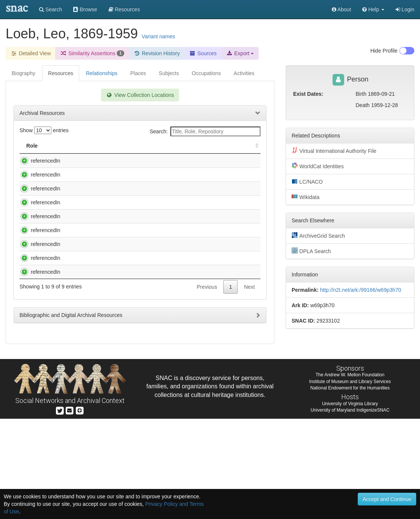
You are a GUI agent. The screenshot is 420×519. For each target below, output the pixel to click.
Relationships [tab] (102, 73)
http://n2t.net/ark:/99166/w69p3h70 (360, 290)
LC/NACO (307, 181)
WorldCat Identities (318, 166)
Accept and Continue (387, 499)
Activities (244, 73)
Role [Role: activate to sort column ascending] (32, 146)
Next (249, 392)
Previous (207, 392)
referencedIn (38, 161)
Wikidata (306, 197)
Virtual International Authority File (334, 151)
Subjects (169, 73)
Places (138, 73)
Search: (205, 131)
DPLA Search (311, 251)
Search (50, 9)
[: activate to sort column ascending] (254, 146)
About (342, 9)
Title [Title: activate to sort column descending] (69, 146)
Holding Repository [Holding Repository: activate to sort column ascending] (205, 146)
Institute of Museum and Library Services (350, 481)
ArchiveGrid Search (318, 235)
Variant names (158, 36)
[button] (373, 9)
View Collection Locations (140, 95)
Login (405, 9)
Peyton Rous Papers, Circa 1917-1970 (105, 290)
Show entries (44, 130)
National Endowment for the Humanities (350, 488)
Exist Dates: (308, 94)
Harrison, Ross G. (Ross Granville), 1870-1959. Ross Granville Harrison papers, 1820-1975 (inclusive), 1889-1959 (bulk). (112, 197)
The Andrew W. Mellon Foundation (350, 475)
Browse (85, 9)
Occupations (206, 73)
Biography (23, 73)
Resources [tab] (61, 73)
